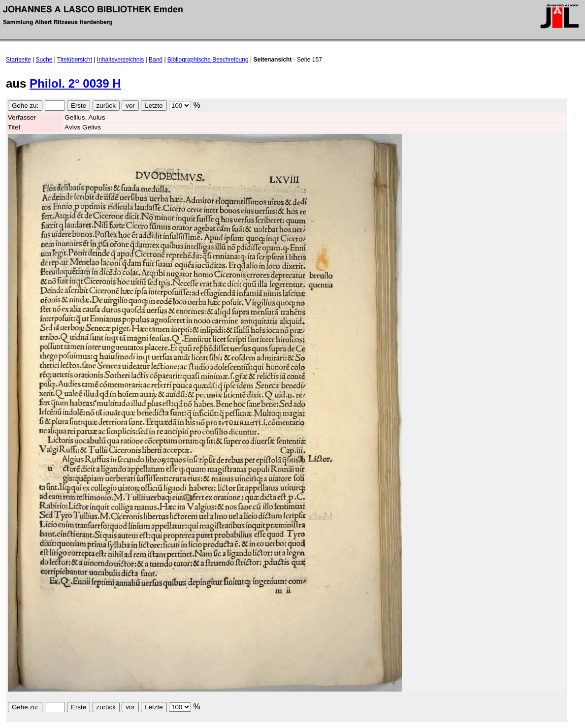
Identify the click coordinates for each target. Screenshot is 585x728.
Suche (44, 60)
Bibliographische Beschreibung (208, 60)
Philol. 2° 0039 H (75, 83)
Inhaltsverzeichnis (120, 60)
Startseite (18, 60)
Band (156, 60)
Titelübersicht (75, 60)
